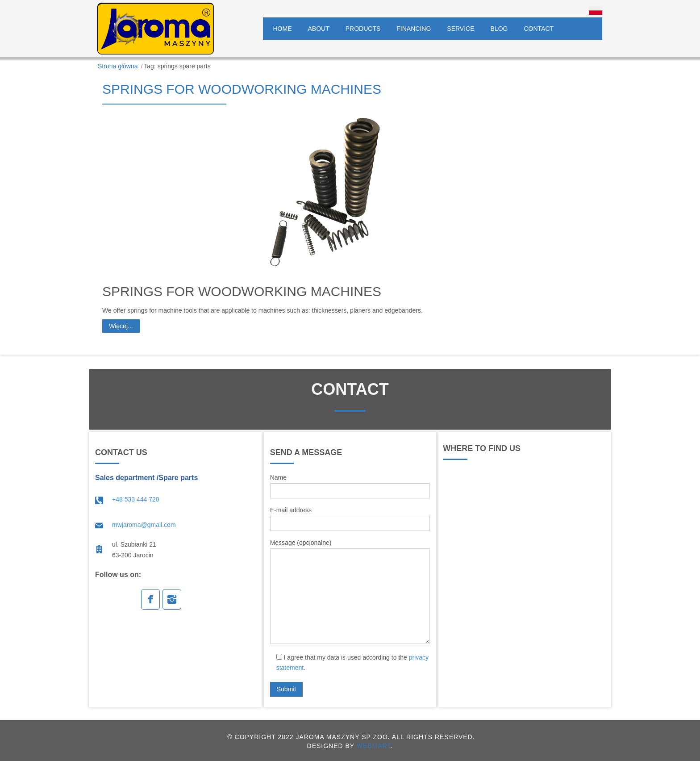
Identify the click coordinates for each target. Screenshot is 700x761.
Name (350, 486)
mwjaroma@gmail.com (144, 525)
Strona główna (118, 66)
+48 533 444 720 (136, 499)
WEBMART (374, 746)
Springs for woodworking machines (242, 89)
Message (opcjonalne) (350, 592)
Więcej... (121, 326)
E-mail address (350, 519)
